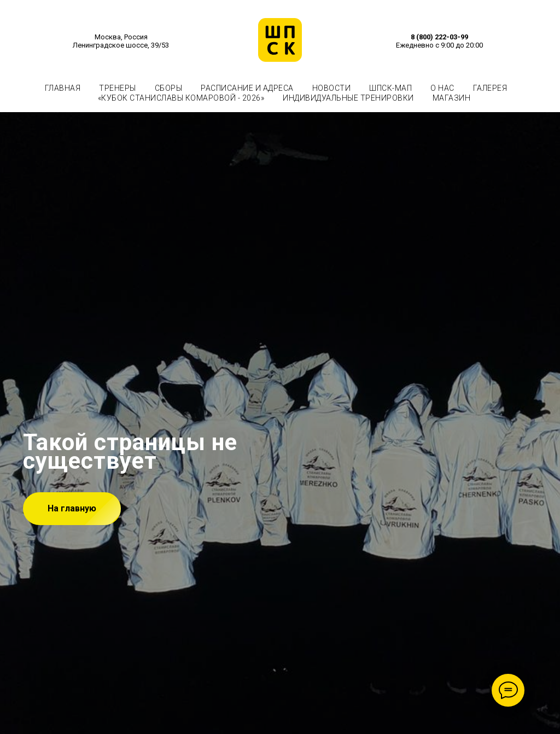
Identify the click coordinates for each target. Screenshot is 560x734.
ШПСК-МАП (390, 88)
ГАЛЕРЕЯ (490, 88)
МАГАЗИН (452, 98)
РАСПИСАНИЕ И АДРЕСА (247, 88)
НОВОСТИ (332, 88)
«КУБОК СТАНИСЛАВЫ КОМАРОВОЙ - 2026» (181, 98)
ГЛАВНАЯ (63, 88)
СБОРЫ (169, 88)
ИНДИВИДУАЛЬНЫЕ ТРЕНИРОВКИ (348, 98)
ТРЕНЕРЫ (118, 88)
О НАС (442, 88)
